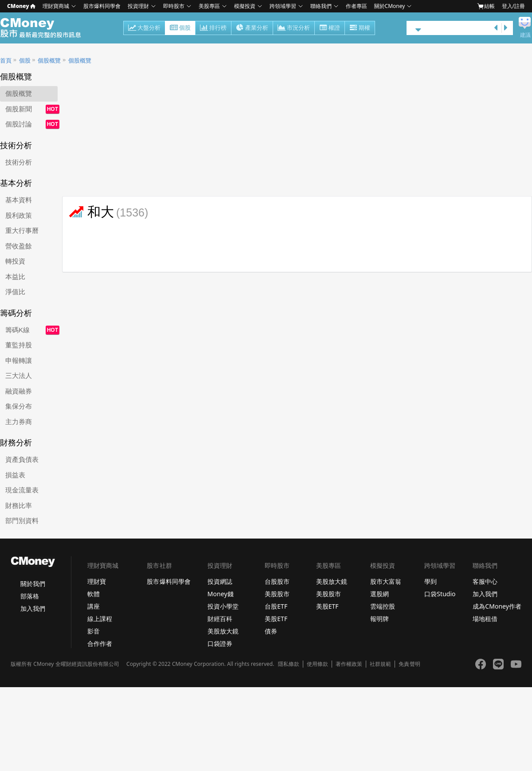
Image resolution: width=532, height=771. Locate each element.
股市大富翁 (386, 581)
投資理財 (138, 6)
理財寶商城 (56, 6)
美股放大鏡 (223, 631)
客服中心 (485, 581)
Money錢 (221, 594)
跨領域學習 (283, 6)
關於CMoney (390, 6)
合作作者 (100, 643)
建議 (525, 35)
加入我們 (33, 608)
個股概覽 (49, 61)
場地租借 (485, 619)
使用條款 (317, 664)
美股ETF (276, 619)
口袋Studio (440, 594)
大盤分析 (144, 28)
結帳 (486, 6)
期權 (360, 28)
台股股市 (277, 581)
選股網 (379, 594)
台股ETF (276, 606)
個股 (180, 28)
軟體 (94, 594)
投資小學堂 (223, 606)
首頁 (6, 61)
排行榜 (213, 28)
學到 (430, 581)
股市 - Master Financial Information (45, 28)
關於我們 (33, 584)
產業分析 (252, 28)
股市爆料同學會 (102, 6)
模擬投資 (245, 6)
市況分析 (294, 28)
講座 (94, 606)
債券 (271, 631)
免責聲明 (409, 664)
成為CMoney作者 (497, 606)
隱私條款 (289, 664)
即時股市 (174, 6)
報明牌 (379, 619)
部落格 (30, 596)
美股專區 (209, 6)
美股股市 (277, 594)
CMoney (21, 6)
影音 (94, 631)
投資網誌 (220, 581)
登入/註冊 (513, 6)
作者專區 (356, 6)
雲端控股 (383, 606)
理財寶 (97, 581)
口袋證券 (220, 643)
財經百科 (220, 619)
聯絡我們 (321, 6)
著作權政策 (349, 664)
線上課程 (100, 619)
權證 (330, 28)
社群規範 (380, 664)
